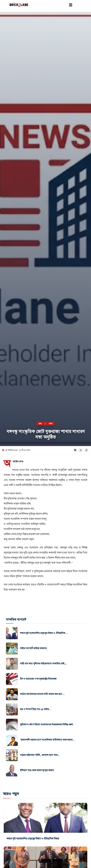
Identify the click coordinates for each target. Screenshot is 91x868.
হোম (40, 424)
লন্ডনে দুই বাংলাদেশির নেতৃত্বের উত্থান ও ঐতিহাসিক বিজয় (33, 839)
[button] (71, 5)
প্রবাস (51, 424)
